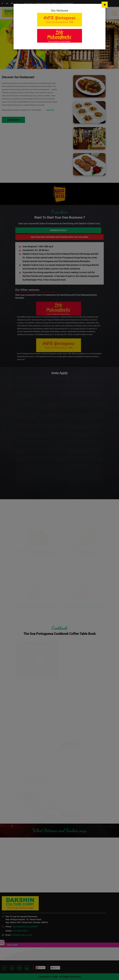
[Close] (105, 5)
